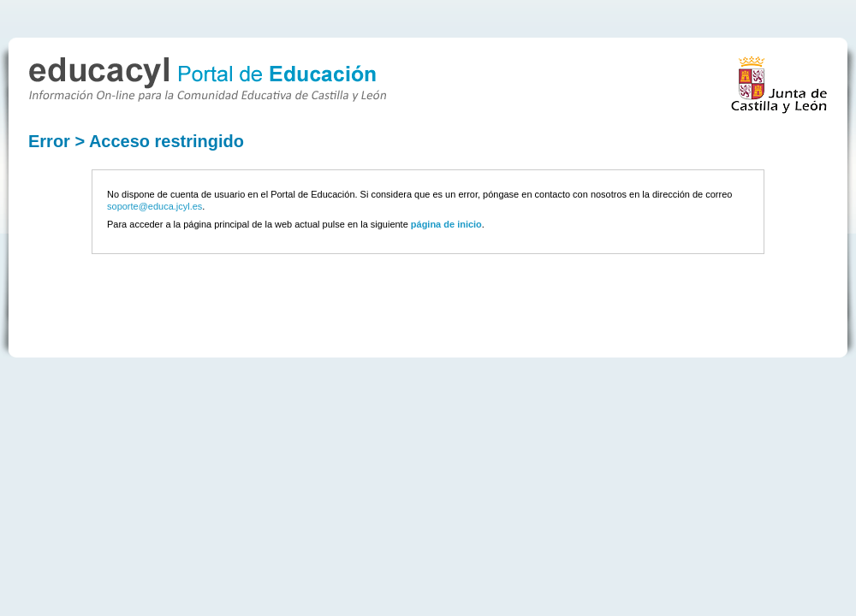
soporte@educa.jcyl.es (155, 206)
